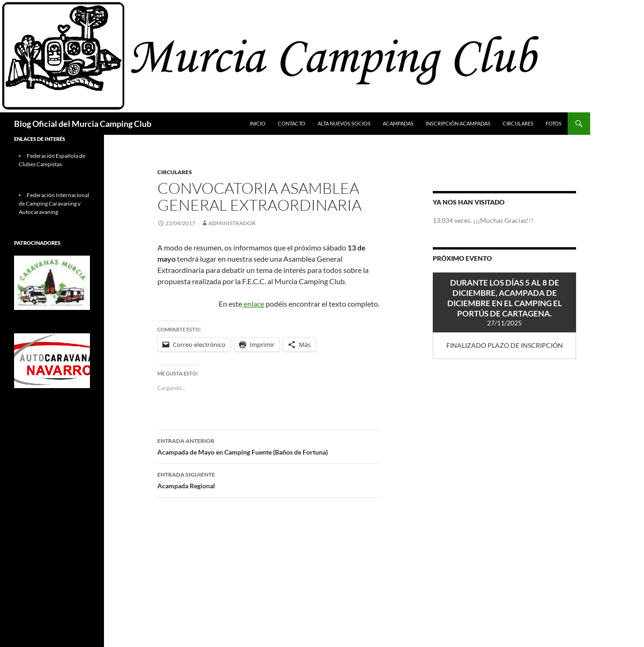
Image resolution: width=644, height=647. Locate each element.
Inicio (258, 123)
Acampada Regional (268, 479)
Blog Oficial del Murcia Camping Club (83, 124)
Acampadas (398, 123)
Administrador (232, 223)
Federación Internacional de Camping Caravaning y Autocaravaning (54, 203)
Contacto (292, 123)
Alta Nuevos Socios (344, 123)
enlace (253, 304)
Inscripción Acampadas (458, 123)
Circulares (518, 123)
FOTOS (554, 123)
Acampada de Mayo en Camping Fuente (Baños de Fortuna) (268, 446)
